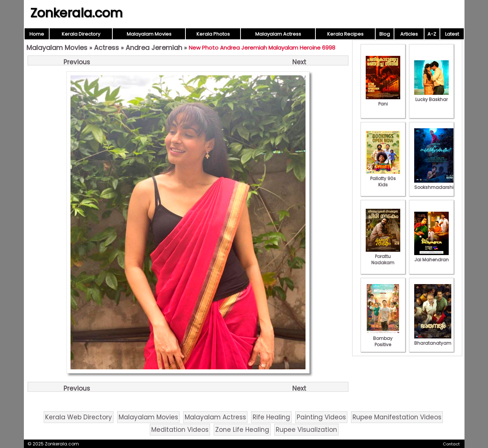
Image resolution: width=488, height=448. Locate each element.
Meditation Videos (180, 430)
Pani (383, 101)
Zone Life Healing (242, 430)
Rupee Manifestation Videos (397, 417)
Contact (451, 444)
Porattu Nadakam (383, 256)
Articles (409, 34)
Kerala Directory (81, 34)
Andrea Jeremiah (154, 48)
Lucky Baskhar (431, 96)
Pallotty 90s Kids (383, 178)
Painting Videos (321, 417)
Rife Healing (271, 417)
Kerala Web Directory (79, 417)
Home (37, 34)
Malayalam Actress (278, 34)
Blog (385, 34)
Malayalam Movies (149, 34)
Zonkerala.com (76, 13)
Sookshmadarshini (436, 184)
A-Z (432, 34)
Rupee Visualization (306, 430)
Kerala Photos (213, 34)
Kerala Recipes (345, 34)
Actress (106, 48)
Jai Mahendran (431, 257)
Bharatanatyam (433, 340)
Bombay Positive (383, 338)
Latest (452, 34)
